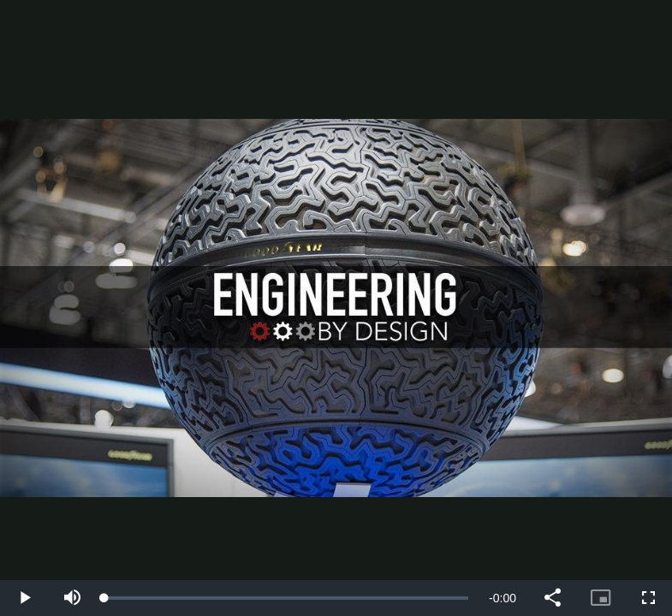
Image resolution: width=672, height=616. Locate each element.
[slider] (286, 598)
